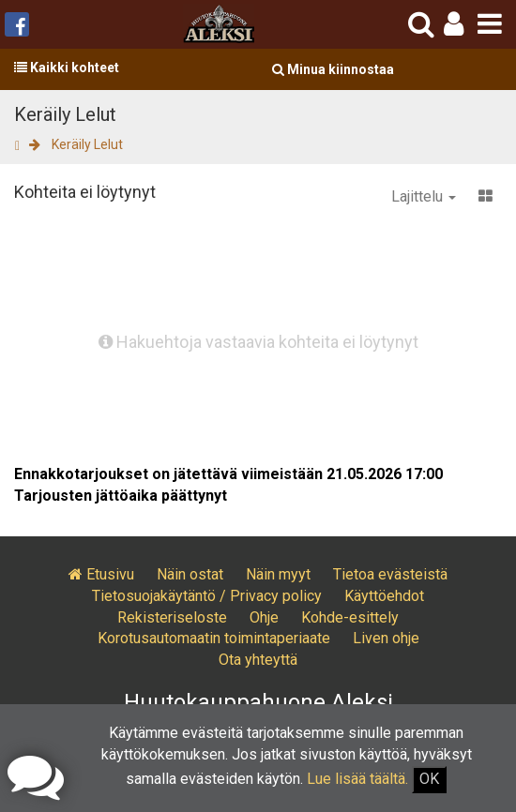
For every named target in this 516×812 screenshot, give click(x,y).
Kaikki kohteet (67, 68)
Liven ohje (386, 638)
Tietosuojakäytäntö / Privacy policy (207, 596)
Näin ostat (190, 574)
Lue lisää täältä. (357, 779)
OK (429, 779)
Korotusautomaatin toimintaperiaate (214, 638)
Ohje (264, 617)
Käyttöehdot (384, 596)
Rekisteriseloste (172, 617)
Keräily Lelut (87, 144)
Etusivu (101, 574)
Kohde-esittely (350, 617)
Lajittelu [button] (424, 196)
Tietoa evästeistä (390, 574)
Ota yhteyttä (258, 660)
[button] (454, 24)
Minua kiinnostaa (333, 69)
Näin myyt (278, 574)
